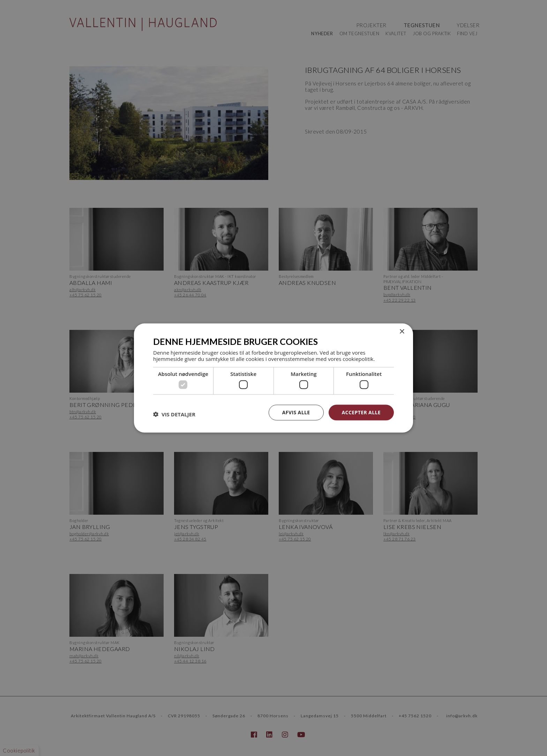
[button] (174, 414)
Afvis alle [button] (296, 412)
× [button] (402, 332)
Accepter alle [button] (361, 412)
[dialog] (273, 378)
